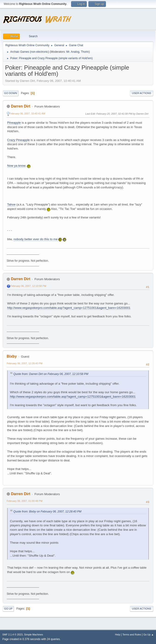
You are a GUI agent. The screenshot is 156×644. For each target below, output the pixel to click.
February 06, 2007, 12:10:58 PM (28, 286)
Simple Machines (33, 635)
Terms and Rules (132, 635)
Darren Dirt (21, 106)
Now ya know (16, 166)
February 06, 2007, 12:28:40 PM (25, 363)
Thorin (85, 52)
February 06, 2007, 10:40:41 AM (27, 113)
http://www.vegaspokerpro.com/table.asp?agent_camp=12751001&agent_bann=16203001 (69, 308)
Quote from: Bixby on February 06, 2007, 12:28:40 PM (47, 512)
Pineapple (14, 123)
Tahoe (11, 204)
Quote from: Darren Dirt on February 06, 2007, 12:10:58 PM (51, 374)
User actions (142, 93)
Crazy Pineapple (18, 140)
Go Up (8, 609)
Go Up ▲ (148, 635)
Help (118, 635)
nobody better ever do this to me (35, 239)
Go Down (11, 93)
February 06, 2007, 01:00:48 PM (25, 501)
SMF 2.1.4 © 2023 (12, 635)
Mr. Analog (73, 52)
